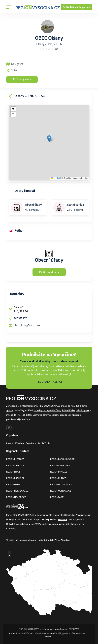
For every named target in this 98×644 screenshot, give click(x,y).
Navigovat (15, 64)
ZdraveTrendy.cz (63, 540)
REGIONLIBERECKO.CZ (17, 491)
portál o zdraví (31, 540)
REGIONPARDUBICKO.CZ (62, 459)
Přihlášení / (70, 7)
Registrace (85, 7)
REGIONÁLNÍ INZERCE (49, 382)
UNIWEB (63, 519)
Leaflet (55, 178)
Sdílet (12, 70)
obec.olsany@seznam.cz (28, 325)
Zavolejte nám (22, 79)
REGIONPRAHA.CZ (15, 478)
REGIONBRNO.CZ (59, 472)
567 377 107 (20, 318)
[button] (49, 139)
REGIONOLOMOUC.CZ (61, 484)
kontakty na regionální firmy (47, 410)
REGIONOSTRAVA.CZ (61, 491)
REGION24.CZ (57, 497)
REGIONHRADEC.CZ (16, 497)
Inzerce (10, 443)
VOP (77, 629)
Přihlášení (20, 443)
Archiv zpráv (44, 443)
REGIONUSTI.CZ (14, 484)
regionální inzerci (70, 415)
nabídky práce (83, 410)
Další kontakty (49, 272)
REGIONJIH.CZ (13, 472)
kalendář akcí (69, 410)
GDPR (71, 629)
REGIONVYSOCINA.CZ (61, 465)
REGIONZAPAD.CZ (15, 465)
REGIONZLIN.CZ (58, 478)
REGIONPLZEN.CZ (15, 459)
